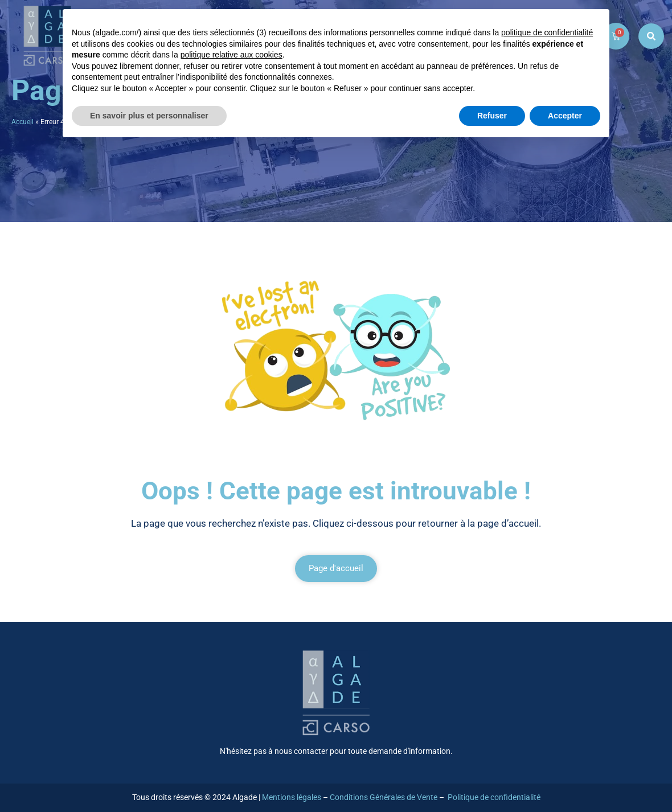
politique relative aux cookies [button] (231, 55)
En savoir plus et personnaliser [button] (149, 116)
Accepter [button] (565, 116)
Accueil (22, 122)
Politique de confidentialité (494, 797)
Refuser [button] (492, 116)
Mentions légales (292, 797)
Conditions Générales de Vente (384, 797)
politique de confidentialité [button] (547, 32)
